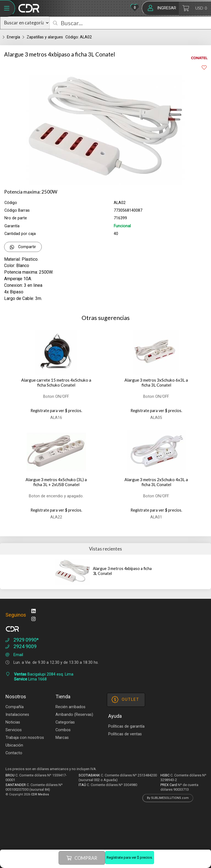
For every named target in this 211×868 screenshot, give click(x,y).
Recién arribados (70, 707)
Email (14, 655)
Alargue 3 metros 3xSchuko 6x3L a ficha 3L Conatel (156, 383)
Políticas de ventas (125, 734)
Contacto (14, 753)
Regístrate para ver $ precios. (130, 857)
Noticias (13, 722)
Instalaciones (17, 715)
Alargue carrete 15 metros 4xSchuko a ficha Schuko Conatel (56, 383)
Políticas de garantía (126, 726)
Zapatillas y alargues (45, 37)
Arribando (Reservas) (74, 715)
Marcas (62, 738)
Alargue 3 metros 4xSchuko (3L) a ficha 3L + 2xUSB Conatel (56, 482)
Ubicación (14, 745)
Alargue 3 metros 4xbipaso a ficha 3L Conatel (122, 571)
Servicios (14, 730)
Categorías (65, 722)
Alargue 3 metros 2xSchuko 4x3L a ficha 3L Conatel (156, 482)
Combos (63, 730)
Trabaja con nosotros (25, 738)
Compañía (15, 707)
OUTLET (125, 700)
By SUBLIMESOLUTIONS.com (168, 798)
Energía (13, 37)
